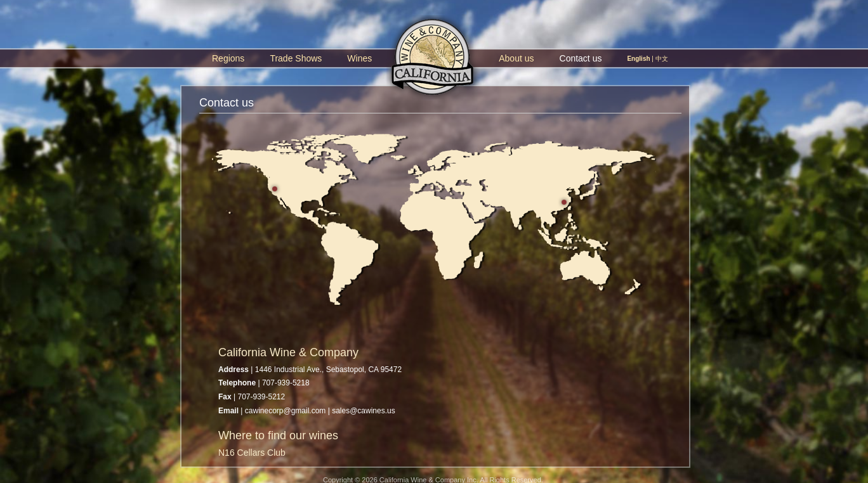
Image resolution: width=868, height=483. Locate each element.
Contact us (581, 58)
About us (516, 58)
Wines (359, 58)
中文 (662, 59)
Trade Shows (296, 58)
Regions (228, 58)
